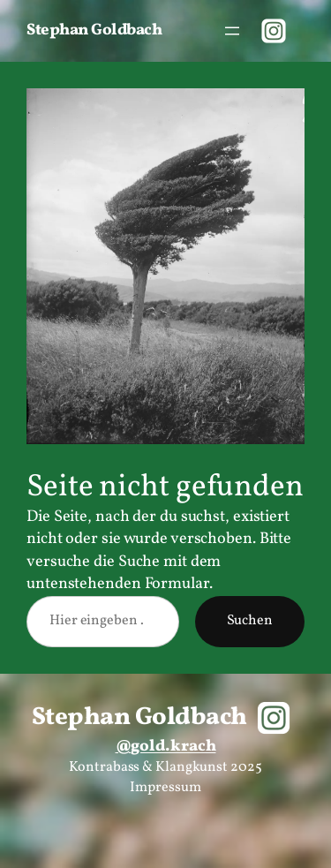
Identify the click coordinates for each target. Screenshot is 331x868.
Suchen (250, 621)
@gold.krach (166, 747)
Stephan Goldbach (94, 30)
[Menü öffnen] (232, 31)
